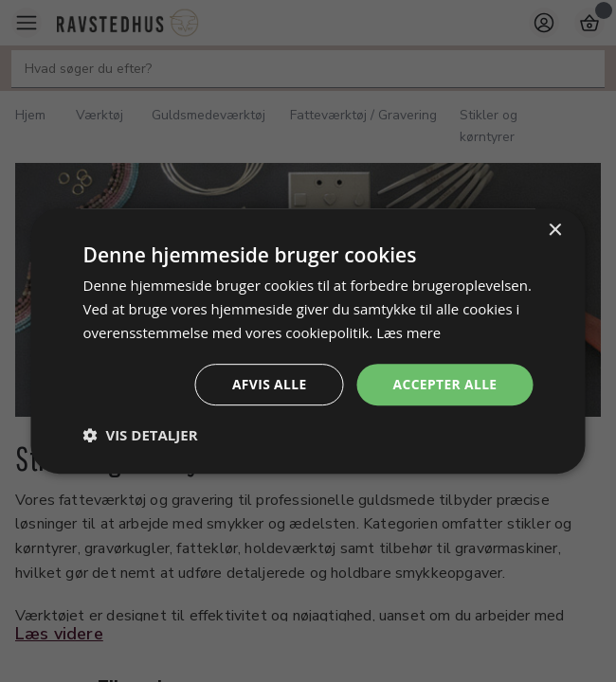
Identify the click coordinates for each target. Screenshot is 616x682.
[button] (141, 435)
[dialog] (308, 341)
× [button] (555, 231)
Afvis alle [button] (267, 383)
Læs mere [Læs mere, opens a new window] (409, 332)
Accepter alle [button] (444, 383)
